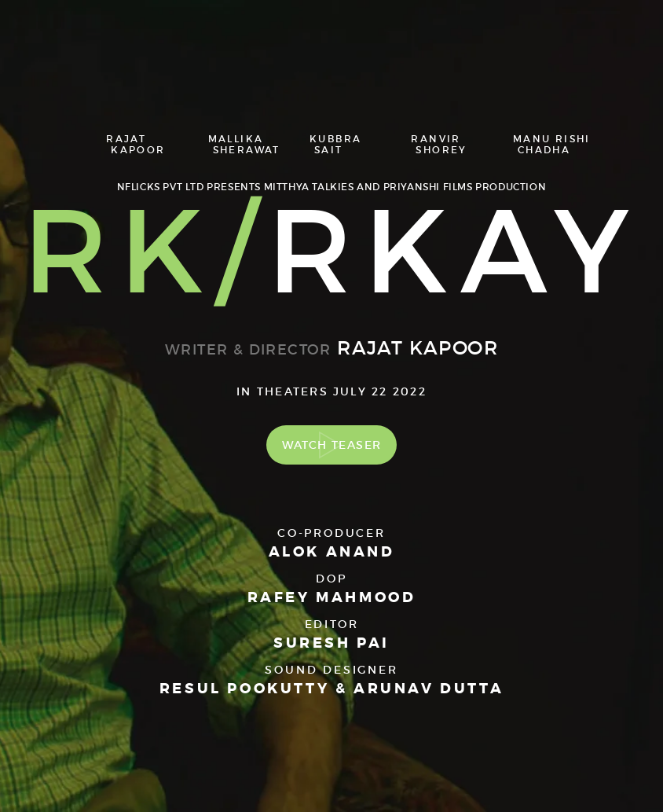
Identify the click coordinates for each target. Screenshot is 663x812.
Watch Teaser (332, 445)
